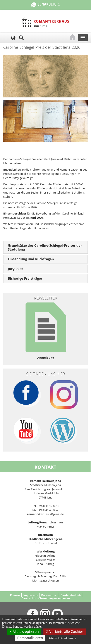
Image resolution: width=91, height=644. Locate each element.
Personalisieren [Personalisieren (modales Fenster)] (30, 638)
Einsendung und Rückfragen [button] (31, 259)
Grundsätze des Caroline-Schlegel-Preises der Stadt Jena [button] (45, 247)
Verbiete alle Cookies (65, 632)
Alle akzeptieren (24, 632)
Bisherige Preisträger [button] (25, 278)
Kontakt (15, 595)
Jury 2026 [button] (16, 269)
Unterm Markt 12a (46, 493)
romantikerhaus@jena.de (45, 514)
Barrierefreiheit (71, 595)
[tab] (45, 247)
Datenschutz (49, 595)
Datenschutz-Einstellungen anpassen (46, 598)
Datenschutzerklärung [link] (62, 638)
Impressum (31, 595)
